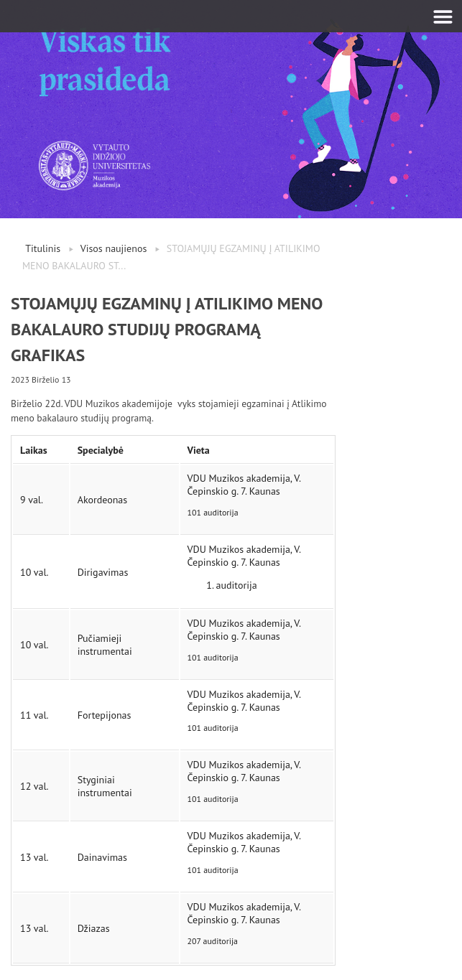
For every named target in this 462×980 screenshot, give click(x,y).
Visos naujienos (114, 248)
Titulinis (43, 248)
